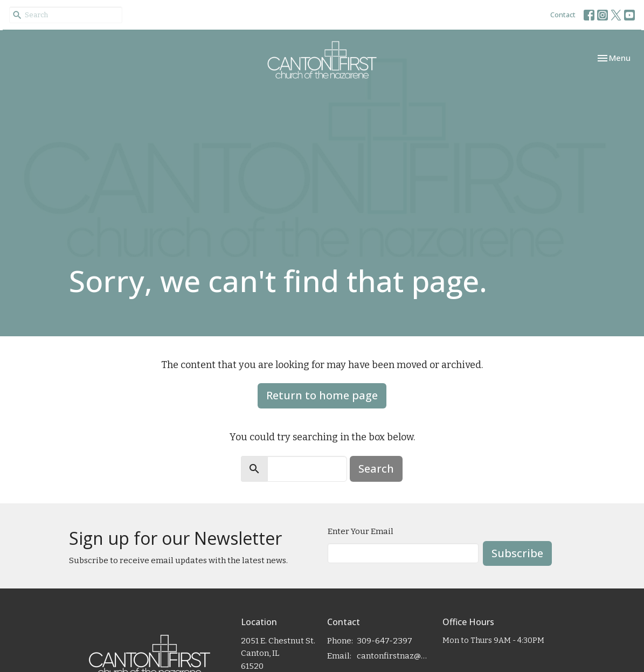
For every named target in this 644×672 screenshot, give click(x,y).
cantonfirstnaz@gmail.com (394, 656)
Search (376, 469)
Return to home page (322, 395)
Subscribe (517, 553)
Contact (563, 15)
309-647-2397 (385, 641)
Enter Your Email (361, 531)
